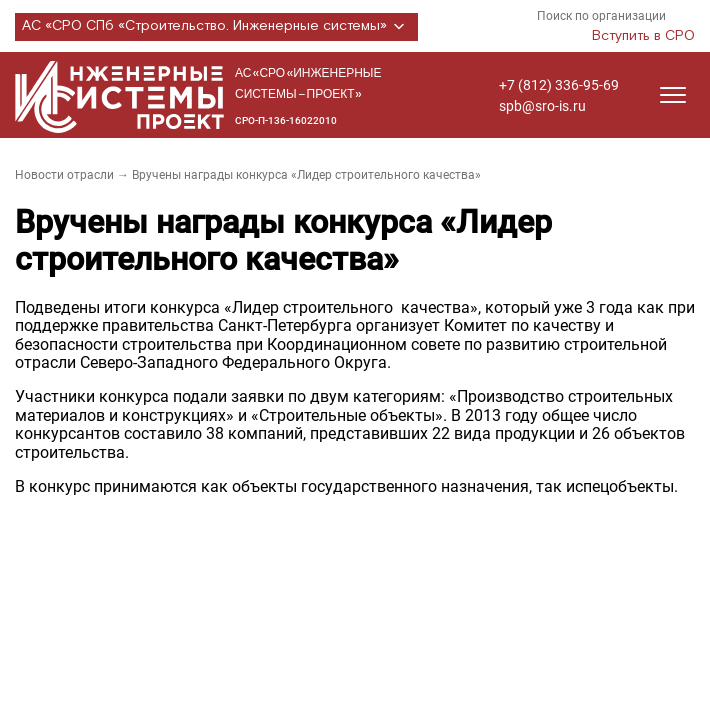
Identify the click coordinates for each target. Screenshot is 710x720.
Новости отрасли (64, 175)
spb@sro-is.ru (542, 106)
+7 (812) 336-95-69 (559, 85)
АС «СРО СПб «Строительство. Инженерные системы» (216, 27)
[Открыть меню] (673, 95)
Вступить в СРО (643, 36)
